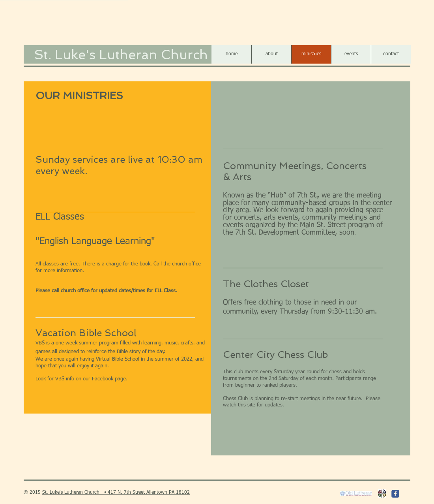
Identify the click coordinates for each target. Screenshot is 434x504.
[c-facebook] (395, 494)
